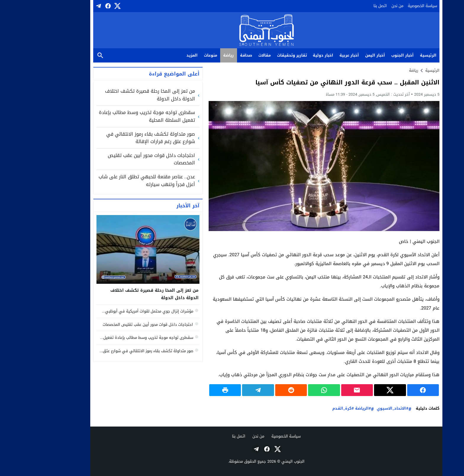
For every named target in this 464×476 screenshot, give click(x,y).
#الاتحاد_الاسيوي (358, 409)
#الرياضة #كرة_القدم (317, 409)
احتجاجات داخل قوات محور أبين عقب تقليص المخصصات (117, 159)
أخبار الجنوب (368, 55)
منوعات (176, 55)
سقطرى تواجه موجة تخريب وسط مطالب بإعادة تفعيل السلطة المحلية (113, 116)
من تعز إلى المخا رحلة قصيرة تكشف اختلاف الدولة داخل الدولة (116, 95)
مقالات (230, 55)
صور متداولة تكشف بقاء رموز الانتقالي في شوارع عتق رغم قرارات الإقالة (116, 138)
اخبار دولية (289, 55)
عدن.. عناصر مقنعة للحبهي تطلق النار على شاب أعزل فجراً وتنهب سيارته (112, 181)
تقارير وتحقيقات (258, 55)
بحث (66, 56)
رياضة (194, 55)
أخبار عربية (315, 55)
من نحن (363, 6)
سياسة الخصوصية (388, 6)
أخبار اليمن (341, 55)
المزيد (158, 55)
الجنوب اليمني (259, 461)
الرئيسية (394, 55)
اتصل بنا (346, 6)
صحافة (212, 55)
